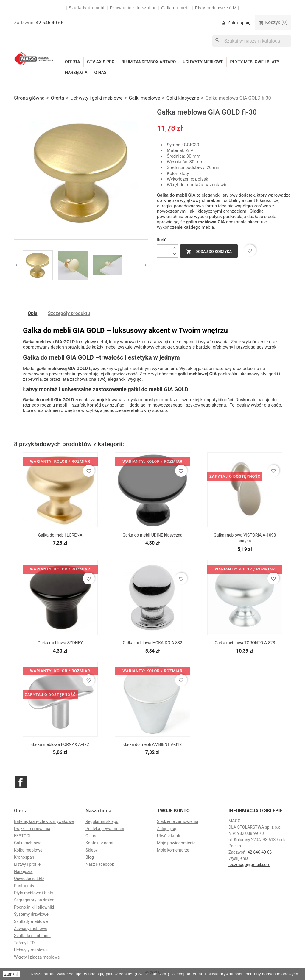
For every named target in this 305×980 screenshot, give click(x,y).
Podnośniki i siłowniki (34, 907)
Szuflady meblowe (31, 921)
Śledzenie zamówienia (178, 821)
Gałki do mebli (176, 8)
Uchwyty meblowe (203, 62)
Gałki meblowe (28, 843)
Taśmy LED (24, 943)
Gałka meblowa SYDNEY (60, 643)
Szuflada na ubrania (32, 936)
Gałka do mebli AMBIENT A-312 (152, 744)
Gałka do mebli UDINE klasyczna (152, 535)
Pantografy (24, 886)
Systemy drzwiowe (31, 914)
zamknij (11, 974)
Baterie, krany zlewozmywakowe (44, 821)
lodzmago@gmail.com (249, 865)
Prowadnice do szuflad (133, 8)
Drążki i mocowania (32, 829)
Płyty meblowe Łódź (217, 8)
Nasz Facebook (100, 864)
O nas (101, 73)
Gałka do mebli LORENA (60, 535)
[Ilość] (164, 251)
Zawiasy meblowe (31, 929)
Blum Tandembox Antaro (149, 62)
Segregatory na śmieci (35, 900)
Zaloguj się (167, 829)
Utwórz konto (169, 836)
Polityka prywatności (105, 829)
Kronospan (24, 857)
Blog (90, 857)
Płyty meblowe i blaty (255, 62)
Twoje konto (173, 811)
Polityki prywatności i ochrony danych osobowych (251, 974)
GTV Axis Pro (101, 62)
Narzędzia (76, 73)
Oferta (73, 62)
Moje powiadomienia (176, 843)
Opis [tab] (32, 313)
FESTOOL (23, 836)
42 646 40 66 (50, 23)
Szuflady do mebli (87, 8)
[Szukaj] (252, 41)
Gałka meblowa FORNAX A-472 (60, 744)
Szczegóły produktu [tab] (69, 313)
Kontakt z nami (99, 843)
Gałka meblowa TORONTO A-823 (245, 643)
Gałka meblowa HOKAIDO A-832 (152, 643)
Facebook (21, 782)
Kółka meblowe (28, 850)
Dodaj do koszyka (209, 252)
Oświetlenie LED (29, 879)
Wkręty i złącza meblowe (37, 957)
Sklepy (92, 850)
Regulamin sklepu (102, 821)
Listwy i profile (27, 864)
